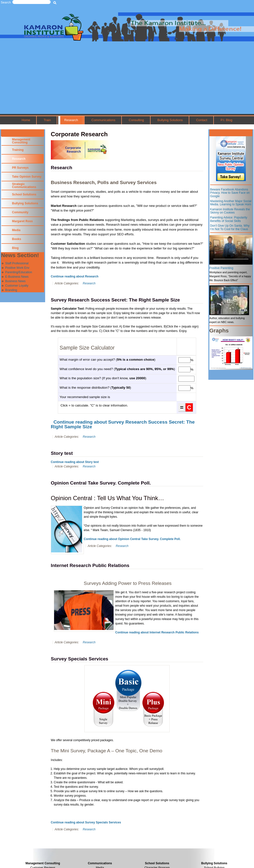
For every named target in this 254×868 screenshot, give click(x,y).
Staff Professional (17, 263)
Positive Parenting (221, 268)
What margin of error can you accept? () (107, 360)
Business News (15, 281)
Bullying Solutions (170, 120)
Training (18, 150)
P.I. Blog (226, 120)
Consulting (136, 120)
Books (17, 239)
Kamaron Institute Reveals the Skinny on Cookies (230, 211)
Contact (202, 120)
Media (16, 230)
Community (20, 212)
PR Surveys (20, 168)
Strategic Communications (24, 186)
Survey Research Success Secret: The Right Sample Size (115, 300)
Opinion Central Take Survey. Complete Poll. (101, 483)
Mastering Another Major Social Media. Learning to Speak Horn (231, 203)
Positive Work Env (17, 268)
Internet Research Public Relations (90, 565)
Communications (103, 120)
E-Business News (17, 277)
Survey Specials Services (79, 659)
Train (47, 120)
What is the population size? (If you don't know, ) (103, 378)
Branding (11, 290)
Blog (16, 248)
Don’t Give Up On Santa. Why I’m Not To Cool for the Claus (230, 227)
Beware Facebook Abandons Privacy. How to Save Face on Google (230, 193)
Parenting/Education (19, 272)
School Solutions (24, 194)
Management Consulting (21, 141)
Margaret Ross (22, 221)
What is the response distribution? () (95, 388)
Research (71, 120)
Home (26, 120)
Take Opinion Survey (27, 177)
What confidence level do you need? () (117, 369)
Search (6, 2)
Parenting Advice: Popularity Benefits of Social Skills (229, 219)
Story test (62, 453)
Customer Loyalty (17, 286)
